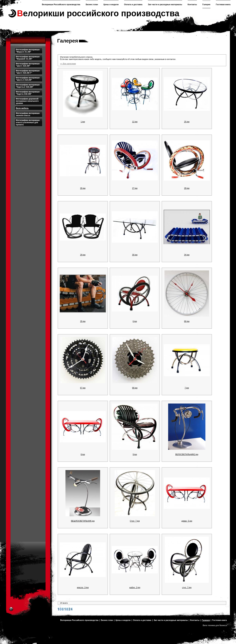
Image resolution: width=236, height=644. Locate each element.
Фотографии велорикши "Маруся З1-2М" (28, 51)
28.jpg (187, 188)
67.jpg (83, 388)
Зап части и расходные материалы (165, 4)
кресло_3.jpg (83, 587)
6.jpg (135, 321)
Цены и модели (111, 4)
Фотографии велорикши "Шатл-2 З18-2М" (28, 79)
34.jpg (187, 255)
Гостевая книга (223, 4)
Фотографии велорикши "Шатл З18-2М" (28, 65)
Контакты (192, 4)
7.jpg (187, 388)
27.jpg (135, 188)
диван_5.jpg (187, 521)
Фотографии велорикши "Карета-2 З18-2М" (28, 86)
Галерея (206, 4)
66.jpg (187, 321)
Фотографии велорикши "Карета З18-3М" (28, 93)
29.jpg (83, 255)
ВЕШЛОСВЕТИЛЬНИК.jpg (83, 521)
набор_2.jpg (135, 587)
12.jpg (135, 122)
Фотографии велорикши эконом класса (28, 114)
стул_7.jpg (187, 587)
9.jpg (135, 454)
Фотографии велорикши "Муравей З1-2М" (28, 58)
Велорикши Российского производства (61, 4)
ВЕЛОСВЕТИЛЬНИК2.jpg (187, 454)
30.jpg (135, 255)
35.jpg (83, 321)
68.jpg (135, 388)
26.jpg (83, 188)
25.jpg (187, 122)
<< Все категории (68, 64)
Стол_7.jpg (135, 521)
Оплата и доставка (133, 4)
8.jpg (83, 454)
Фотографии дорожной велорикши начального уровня (27, 101)
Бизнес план (92, 4)
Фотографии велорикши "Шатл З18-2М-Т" (28, 72)
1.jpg (83, 122)
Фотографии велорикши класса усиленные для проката (28, 122)
